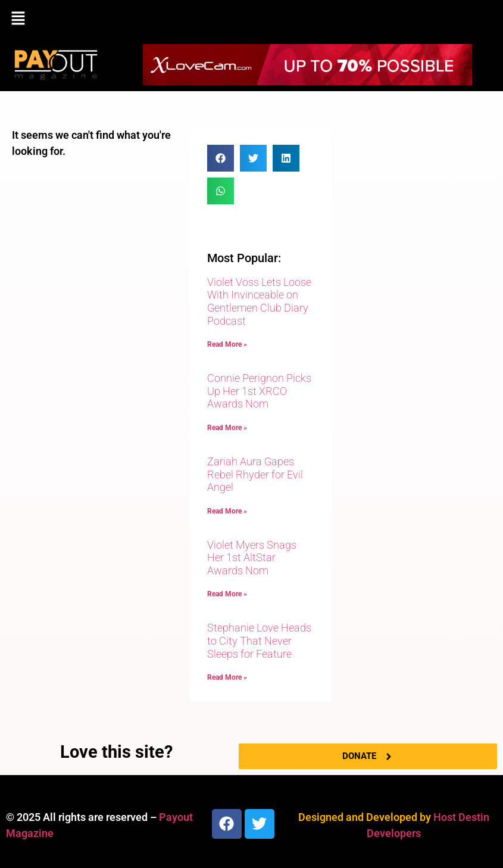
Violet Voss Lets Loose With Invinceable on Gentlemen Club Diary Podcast (259, 301)
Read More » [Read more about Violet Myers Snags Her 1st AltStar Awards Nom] (227, 594)
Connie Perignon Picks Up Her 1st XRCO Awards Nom (259, 391)
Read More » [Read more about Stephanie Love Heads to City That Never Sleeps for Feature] (227, 677)
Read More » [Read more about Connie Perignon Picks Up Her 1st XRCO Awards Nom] (227, 428)
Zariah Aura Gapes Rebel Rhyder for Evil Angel (255, 474)
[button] (251, 19)
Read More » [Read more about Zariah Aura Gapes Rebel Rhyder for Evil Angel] (227, 511)
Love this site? (116, 752)
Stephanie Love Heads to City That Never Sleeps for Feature (259, 640)
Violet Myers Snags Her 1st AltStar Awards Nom (252, 558)
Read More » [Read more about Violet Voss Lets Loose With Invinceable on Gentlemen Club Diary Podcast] (227, 344)
